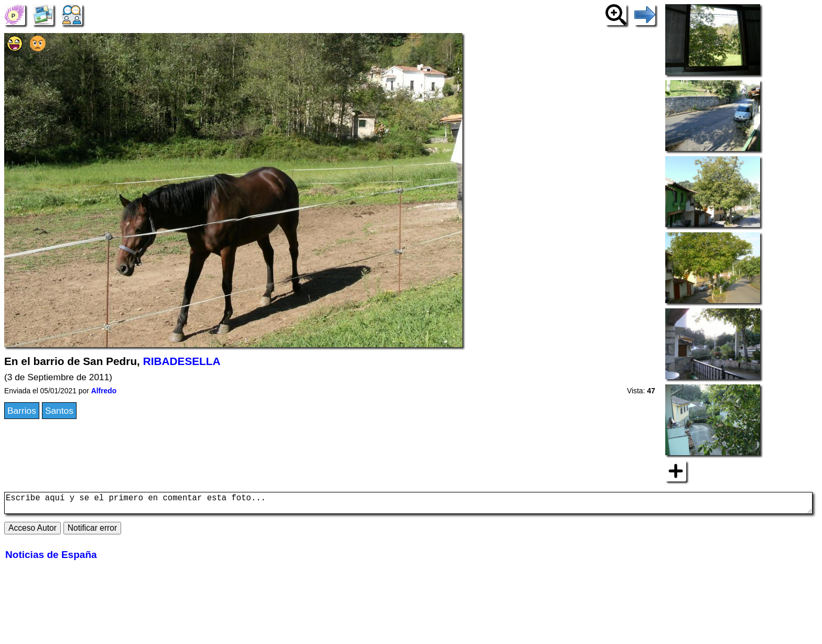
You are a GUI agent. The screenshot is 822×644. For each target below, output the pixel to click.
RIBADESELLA (182, 361)
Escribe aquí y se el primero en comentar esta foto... (408, 505)
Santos (59, 411)
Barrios (22, 411)
